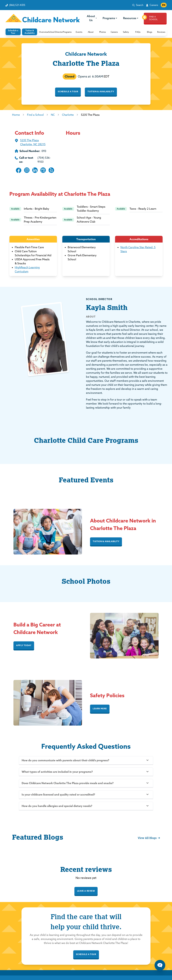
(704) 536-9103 (44, 160)
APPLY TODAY (24, 645)
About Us (92, 18)
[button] (44, 32)
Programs (110, 18)
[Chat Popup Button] (160, 965)
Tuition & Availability (101, 91)
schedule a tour (86, 954)
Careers (154, 5)
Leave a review (86, 891)
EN (164, 5)
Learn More (100, 709)
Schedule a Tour (68, 91)
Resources (131, 18)
